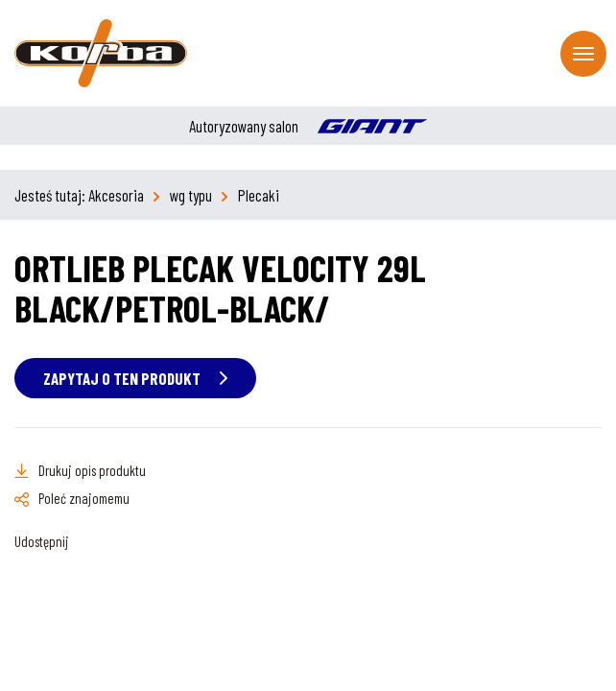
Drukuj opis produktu (92, 470)
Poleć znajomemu (84, 498)
